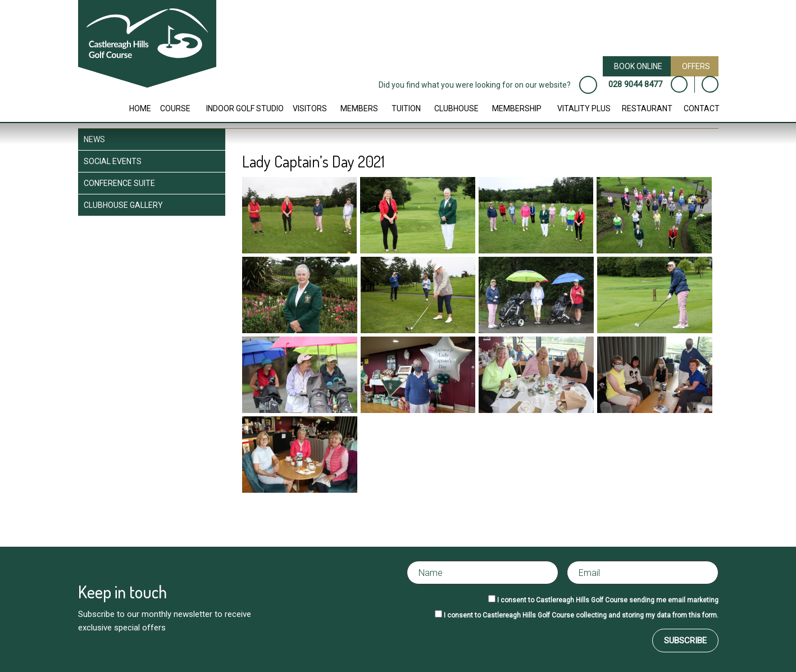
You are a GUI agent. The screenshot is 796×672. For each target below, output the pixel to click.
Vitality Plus (584, 108)
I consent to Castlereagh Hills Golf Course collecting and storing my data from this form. (581, 615)
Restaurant (647, 108)
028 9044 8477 (635, 84)
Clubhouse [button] (456, 108)
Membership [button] (517, 108)
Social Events (113, 161)
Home (140, 108)
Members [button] (359, 108)
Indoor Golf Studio (245, 108)
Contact (702, 108)
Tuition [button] (406, 108)
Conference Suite (119, 183)
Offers (696, 66)
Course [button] (175, 108)
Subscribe (685, 641)
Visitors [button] (310, 108)
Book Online (638, 66)
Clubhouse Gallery (123, 205)
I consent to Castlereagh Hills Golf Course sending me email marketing (608, 600)
